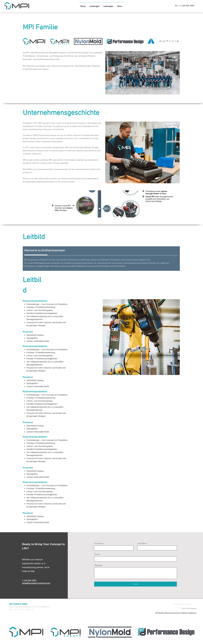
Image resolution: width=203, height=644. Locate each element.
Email (97, 554)
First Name (99, 543)
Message (98, 565)
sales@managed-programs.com (36, 583)
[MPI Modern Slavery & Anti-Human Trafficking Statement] (167, 613)
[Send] (136, 584)
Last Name (142, 543)
